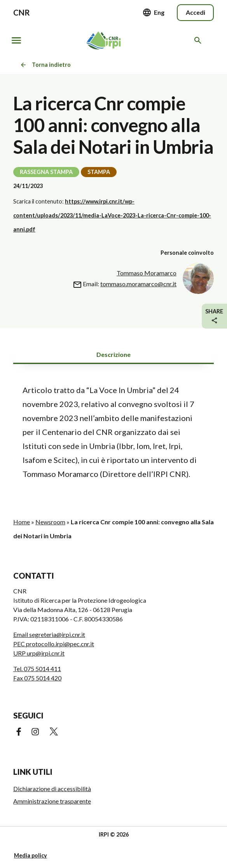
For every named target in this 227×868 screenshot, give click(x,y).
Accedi (196, 12)
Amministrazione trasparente (52, 801)
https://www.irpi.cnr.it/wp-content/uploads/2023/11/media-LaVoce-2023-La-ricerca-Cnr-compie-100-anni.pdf (112, 215)
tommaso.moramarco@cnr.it (138, 284)
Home (22, 522)
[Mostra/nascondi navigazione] (16, 40)
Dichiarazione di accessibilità (52, 789)
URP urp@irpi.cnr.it (39, 653)
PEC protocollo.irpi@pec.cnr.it (54, 644)
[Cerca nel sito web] (199, 40)
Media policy (31, 855)
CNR (22, 12)
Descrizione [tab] (113, 354)
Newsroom (50, 522)
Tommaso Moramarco (147, 273)
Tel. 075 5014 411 (37, 669)
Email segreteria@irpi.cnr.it (49, 634)
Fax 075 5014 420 (37, 678)
